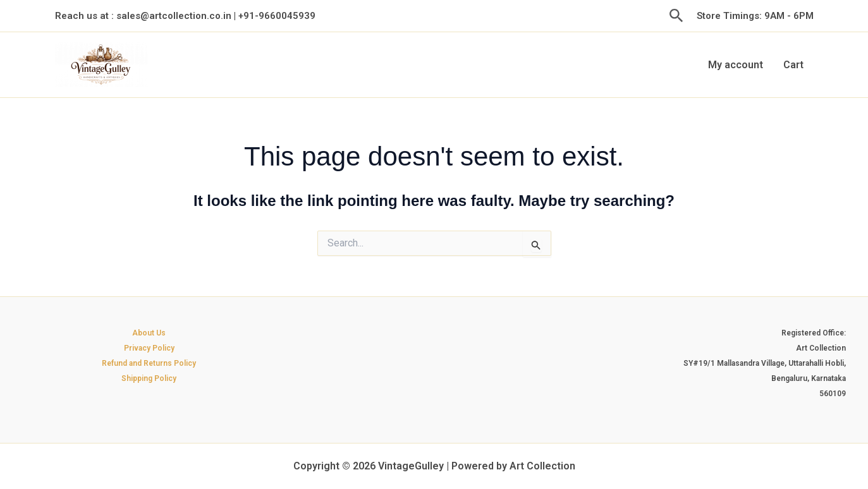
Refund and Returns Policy (149, 363)
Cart (793, 65)
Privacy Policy (149, 348)
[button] (676, 16)
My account (736, 65)
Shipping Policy (149, 378)
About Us (149, 333)
